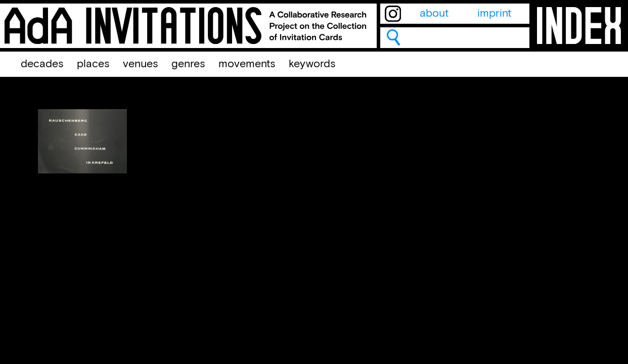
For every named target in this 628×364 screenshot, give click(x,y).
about (434, 14)
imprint (494, 14)
